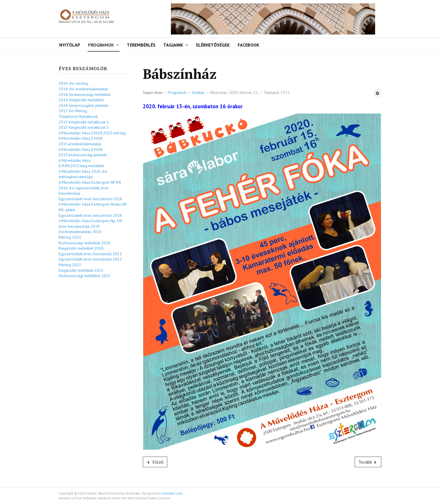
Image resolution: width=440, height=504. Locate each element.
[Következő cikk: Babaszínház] (368, 462)
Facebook (248, 45)
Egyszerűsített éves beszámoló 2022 (90, 259)
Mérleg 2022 (70, 265)
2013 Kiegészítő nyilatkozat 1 (84, 122)
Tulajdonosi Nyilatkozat (78, 116)
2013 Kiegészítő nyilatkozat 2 (84, 127)
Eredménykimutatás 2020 (80, 232)
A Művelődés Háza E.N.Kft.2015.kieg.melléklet (81, 163)
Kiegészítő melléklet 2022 (81, 270)
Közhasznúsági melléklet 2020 (84, 243)
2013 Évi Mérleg (73, 111)
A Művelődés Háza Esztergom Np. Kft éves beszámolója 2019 (90, 224)
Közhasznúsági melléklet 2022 (84, 276)
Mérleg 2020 (70, 237)
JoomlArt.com (172, 493)
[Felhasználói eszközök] (377, 93)
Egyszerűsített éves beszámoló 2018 (90, 215)
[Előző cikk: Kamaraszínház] (155, 462)
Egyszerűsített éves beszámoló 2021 (90, 254)
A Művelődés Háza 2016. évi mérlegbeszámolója (83, 174)
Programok (101, 45)
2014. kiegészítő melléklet (81, 100)
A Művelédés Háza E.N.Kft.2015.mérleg (92, 133)
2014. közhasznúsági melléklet (85, 95)
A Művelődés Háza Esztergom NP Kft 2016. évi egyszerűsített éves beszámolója (90, 188)
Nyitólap (70, 45)
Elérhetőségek (213, 45)
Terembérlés (141, 45)
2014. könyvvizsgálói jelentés (84, 105)
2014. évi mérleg (73, 83)
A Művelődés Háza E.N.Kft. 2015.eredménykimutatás (81, 141)
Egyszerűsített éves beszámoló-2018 (90, 199)
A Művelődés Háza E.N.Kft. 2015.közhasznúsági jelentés (83, 152)
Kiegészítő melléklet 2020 (81, 248)
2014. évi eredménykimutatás (83, 89)
